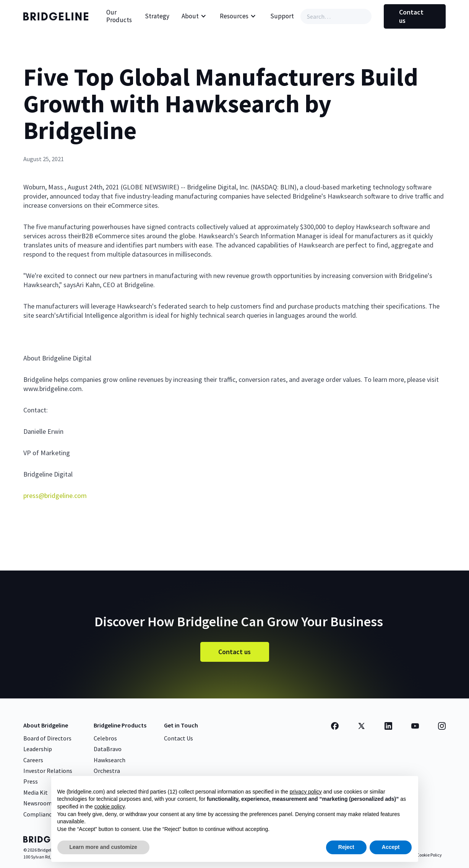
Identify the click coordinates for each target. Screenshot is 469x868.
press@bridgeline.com (55, 495)
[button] (194, 16)
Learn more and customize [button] (103, 847)
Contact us (411, 16)
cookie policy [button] (110, 807)
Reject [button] (346, 847)
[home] (58, 16)
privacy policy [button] (306, 792)
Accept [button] (391, 847)
